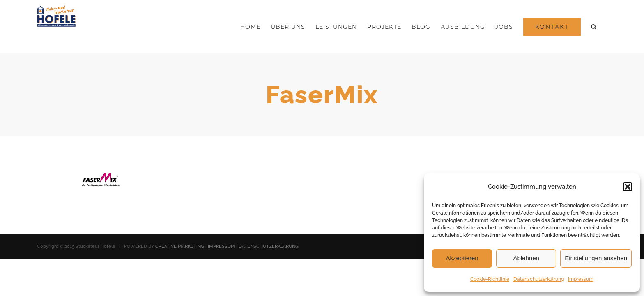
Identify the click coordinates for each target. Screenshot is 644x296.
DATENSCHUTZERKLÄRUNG (269, 246)
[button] (628, 187)
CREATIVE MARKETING (180, 246)
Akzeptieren (462, 258)
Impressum (581, 279)
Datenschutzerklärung (539, 279)
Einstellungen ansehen (596, 258)
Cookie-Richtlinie (490, 279)
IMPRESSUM (221, 246)
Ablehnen (526, 258)
